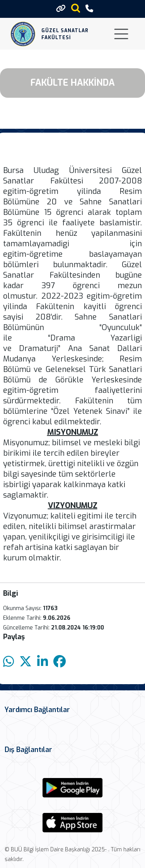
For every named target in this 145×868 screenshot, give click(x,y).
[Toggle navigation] (121, 34)
